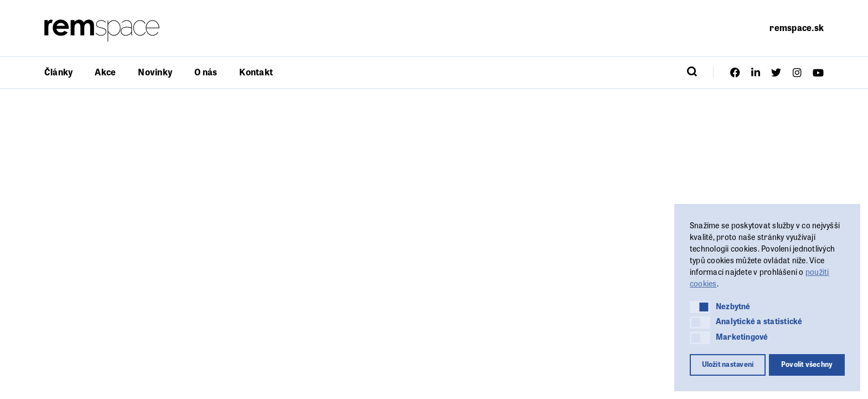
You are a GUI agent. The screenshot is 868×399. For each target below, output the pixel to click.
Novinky (155, 72)
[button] (700, 307)
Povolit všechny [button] (807, 364)
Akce (105, 72)
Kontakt (256, 72)
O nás (206, 72)
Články (58, 72)
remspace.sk (797, 27)
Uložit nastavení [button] (728, 364)
